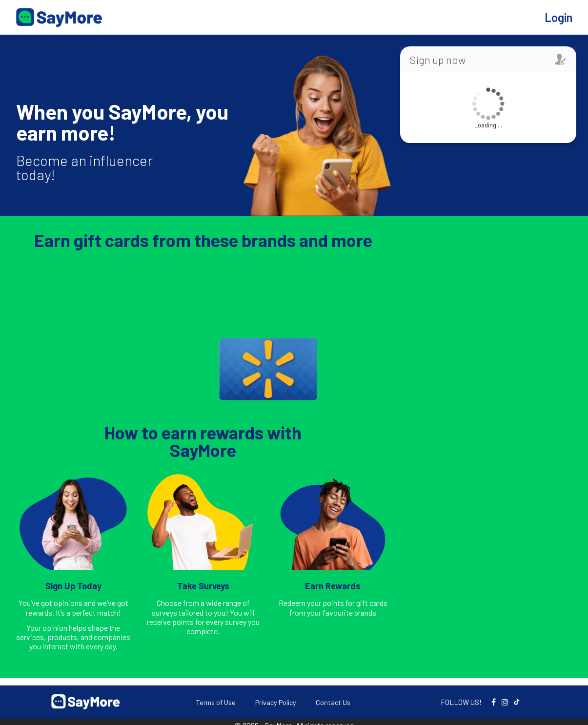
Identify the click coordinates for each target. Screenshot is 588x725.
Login (558, 17)
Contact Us (333, 702)
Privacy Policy (276, 702)
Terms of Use (216, 702)
